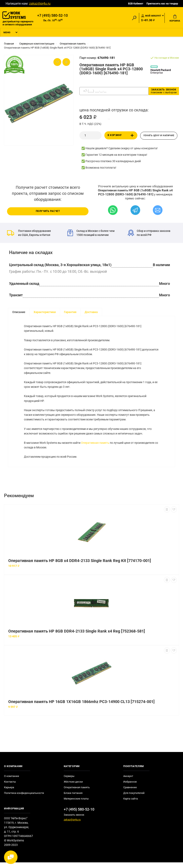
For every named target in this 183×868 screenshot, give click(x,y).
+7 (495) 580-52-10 (52, 16)
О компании (12, 782)
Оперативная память (95, 448)
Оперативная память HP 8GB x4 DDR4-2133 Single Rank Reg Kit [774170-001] (80, 566)
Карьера (9, 793)
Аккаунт (128, 782)
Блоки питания (73, 799)
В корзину (121, 136)
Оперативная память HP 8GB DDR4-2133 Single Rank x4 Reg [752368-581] (77, 637)
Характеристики (45, 312)
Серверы (69, 782)
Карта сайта (131, 804)
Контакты (10, 787)
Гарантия (70, 312)
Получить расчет (48, 212)
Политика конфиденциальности (24, 799)
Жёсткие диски (73, 787)
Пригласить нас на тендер (162, 4)
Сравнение (130, 793)
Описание (19, 312)
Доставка (91, 312)
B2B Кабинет (136, 4)
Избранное (130, 787)
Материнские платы (76, 804)
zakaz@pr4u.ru (40, 4)
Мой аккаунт (151, 16)
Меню (7, 33)
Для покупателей (134, 799)
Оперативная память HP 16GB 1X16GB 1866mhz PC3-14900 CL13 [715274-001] (81, 707)
